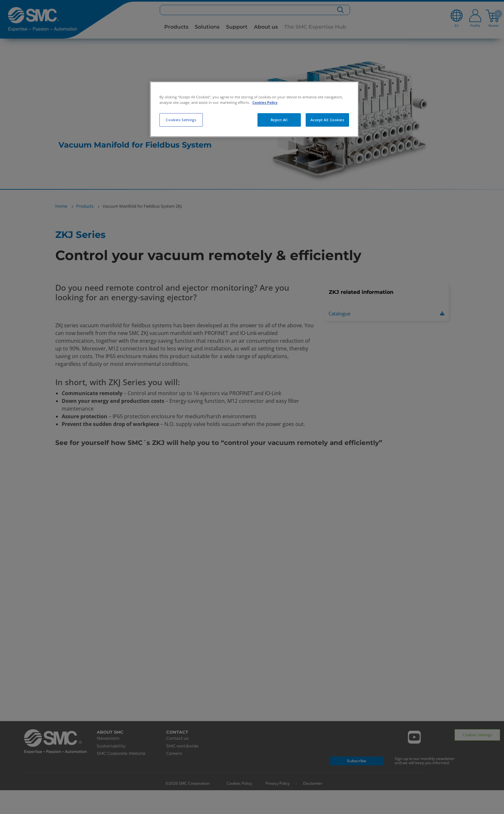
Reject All (279, 120)
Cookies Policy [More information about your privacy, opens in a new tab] (265, 102)
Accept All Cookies (327, 120)
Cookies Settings (181, 120)
